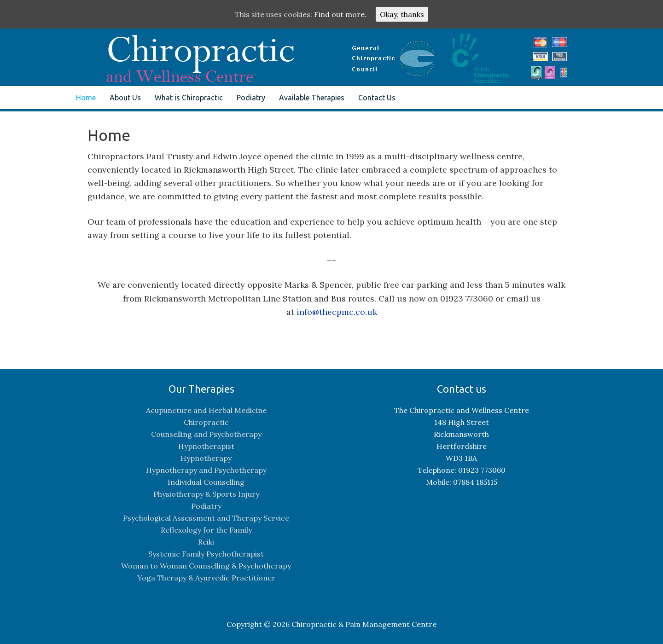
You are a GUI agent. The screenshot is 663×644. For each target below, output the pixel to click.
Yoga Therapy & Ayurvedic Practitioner (206, 578)
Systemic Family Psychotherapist (206, 554)
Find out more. (340, 14)
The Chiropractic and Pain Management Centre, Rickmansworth (154, 52)
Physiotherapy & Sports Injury (206, 494)
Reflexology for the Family (206, 530)
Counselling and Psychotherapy (206, 434)
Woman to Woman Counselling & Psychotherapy (206, 566)
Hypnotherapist (206, 446)
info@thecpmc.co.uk (337, 312)
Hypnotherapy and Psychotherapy (206, 470)
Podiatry (206, 506)
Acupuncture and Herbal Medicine (206, 410)
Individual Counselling (206, 482)
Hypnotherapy (206, 458)
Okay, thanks (402, 14)
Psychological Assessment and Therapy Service (206, 518)
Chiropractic (206, 422)
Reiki (206, 542)
